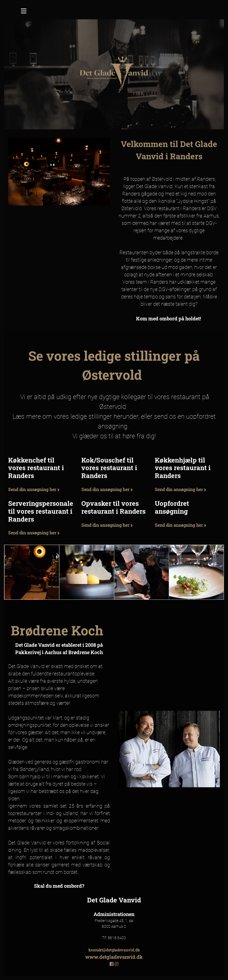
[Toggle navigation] (24, 12)
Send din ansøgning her (34, 489)
